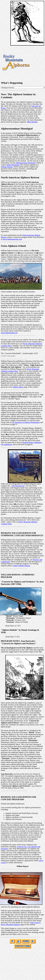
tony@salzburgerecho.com (12, 239)
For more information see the (12, 235)
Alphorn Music (18, 387)
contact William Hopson (21, 566)
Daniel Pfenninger (13, 165)
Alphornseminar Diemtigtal (17, 129)
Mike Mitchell (32, 122)
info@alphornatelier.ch (9, 333)
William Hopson (7, 167)
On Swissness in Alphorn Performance (26, 422)
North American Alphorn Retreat (20, 177)
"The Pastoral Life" (18, 486)
